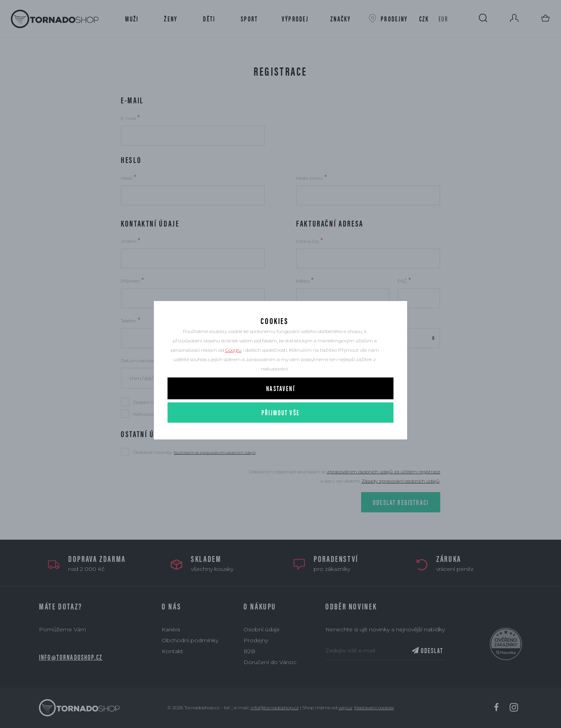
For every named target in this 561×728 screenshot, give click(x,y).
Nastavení (280, 411)
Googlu (233, 373)
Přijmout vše (280, 435)
